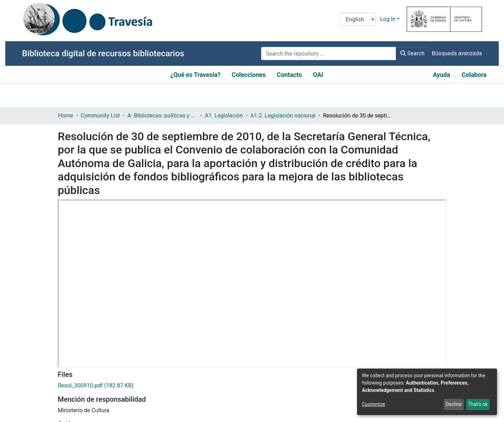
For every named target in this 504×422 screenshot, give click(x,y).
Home (66, 116)
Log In (388, 19)
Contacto (289, 75)
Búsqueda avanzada (457, 53)
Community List (100, 116)
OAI (318, 75)
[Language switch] (358, 19)
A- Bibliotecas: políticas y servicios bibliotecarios (162, 116)
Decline (454, 404)
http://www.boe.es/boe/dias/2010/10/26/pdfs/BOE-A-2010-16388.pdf (145, 391)
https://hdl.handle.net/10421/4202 (101, 342)
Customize (373, 404)
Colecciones (249, 75)
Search (412, 53)
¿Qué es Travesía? (195, 75)
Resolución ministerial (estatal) (96, 367)
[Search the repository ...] (328, 53)
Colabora (474, 75)
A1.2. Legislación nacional (283, 116)
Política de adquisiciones (89, 416)
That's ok (478, 404)
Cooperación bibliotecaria (156, 416)
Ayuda (442, 75)
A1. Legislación (224, 116)
